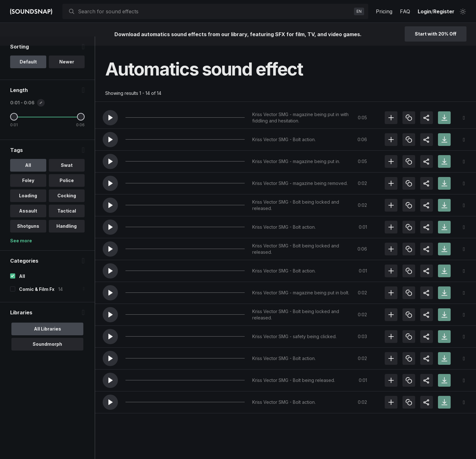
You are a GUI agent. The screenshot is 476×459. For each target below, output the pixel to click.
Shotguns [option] (28, 235)
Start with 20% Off (436, 34)
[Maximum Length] (81, 126)
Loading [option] (28, 205)
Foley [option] (28, 190)
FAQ (405, 11)
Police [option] (67, 190)
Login (425, 11)
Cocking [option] (67, 205)
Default (28, 71)
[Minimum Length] (14, 126)
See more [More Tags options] (21, 250)
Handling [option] (67, 235)
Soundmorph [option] (47, 353)
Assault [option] (28, 220)
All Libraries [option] (48, 338)
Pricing (384, 11)
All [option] (28, 174)
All (22, 285)
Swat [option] (67, 174)
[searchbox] (215, 11)
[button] (110, 118)
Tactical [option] (67, 220)
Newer (67, 71)
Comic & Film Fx (37, 298)
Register (444, 11)
